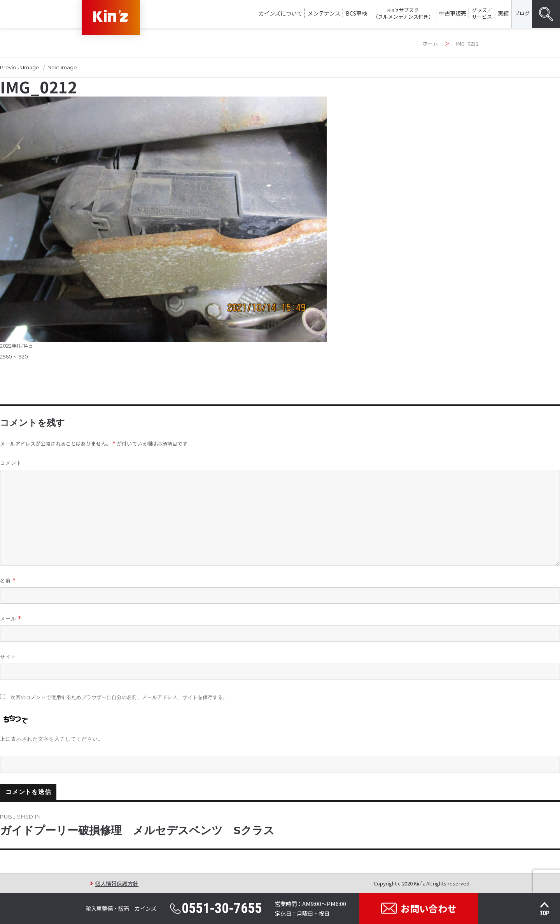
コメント (11, 463)
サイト (8, 657)
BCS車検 (356, 13)
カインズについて (280, 13)
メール (11, 619)
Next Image (62, 67)
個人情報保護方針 (117, 883)
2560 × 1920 (14, 357)
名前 (8, 581)
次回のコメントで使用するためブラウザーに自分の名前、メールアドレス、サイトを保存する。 (119, 697)
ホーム (430, 43)
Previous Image (20, 67)
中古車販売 (453, 13)
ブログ (522, 13)
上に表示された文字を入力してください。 (52, 739)
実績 (503, 13)
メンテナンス (324, 13)
